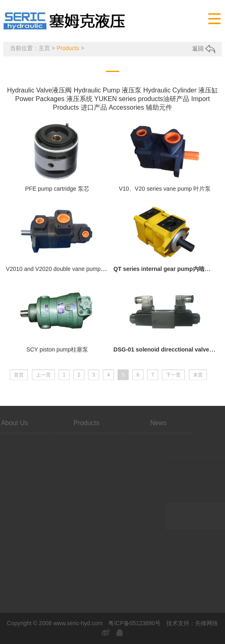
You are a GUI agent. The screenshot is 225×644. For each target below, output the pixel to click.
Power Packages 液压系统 (54, 100)
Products (68, 49)
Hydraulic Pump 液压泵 (108, 91)
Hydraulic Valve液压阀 (39, 91)
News (117, 423)
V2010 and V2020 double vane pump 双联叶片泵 (68, 272)
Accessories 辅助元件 (140, 109)
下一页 (173, 379)
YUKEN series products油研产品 (142, 100)
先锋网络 (207, 623)
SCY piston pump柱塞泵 (57, 353)
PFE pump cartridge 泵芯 (57, 192)
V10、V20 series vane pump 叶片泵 (165, 192)
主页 (44, 49)
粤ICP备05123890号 (134, 623)
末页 (198, 379)
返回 (204, 50)
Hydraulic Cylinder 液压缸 (180, 91)
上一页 (43, 379)
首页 (19, 379)
